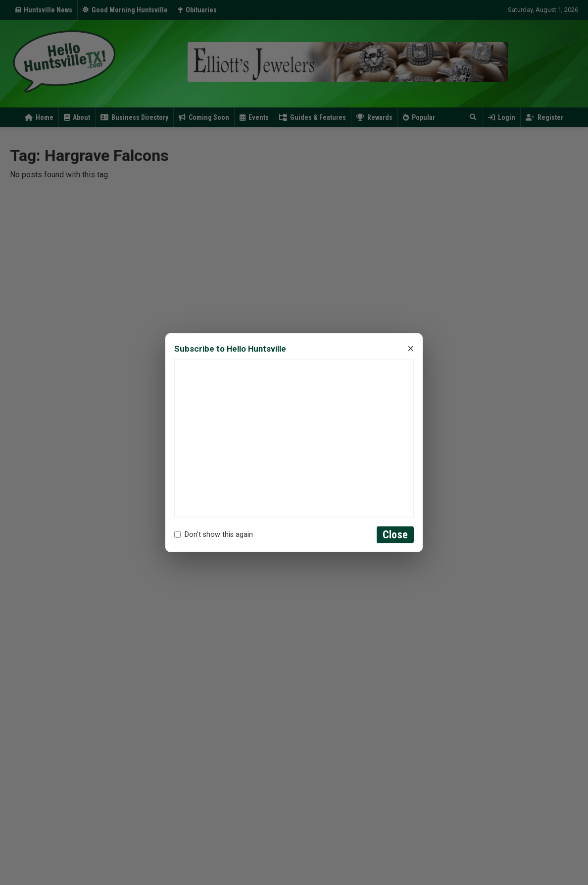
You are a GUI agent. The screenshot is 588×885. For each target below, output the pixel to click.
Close (395, 535)
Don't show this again (214, 535)
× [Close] (411, 349)
